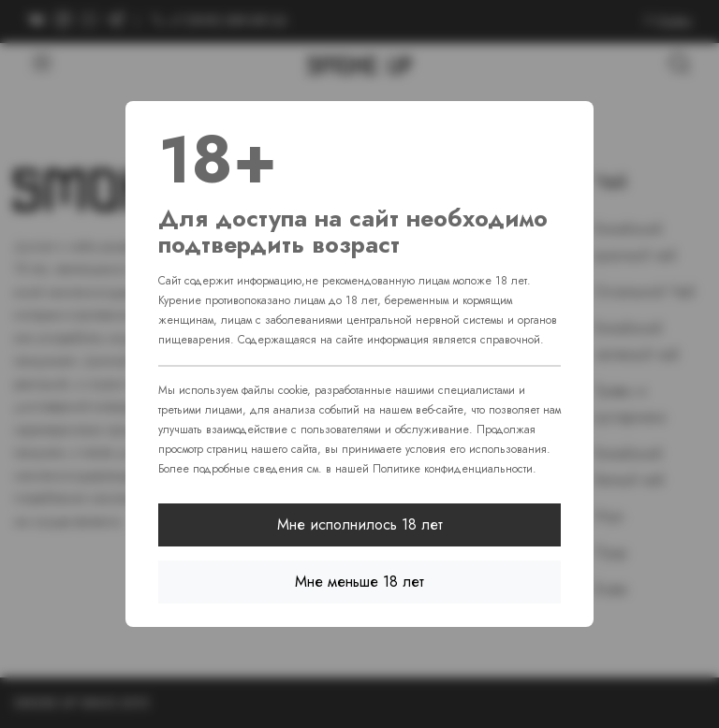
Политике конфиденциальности (453, 469)
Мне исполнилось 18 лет (360, 524)
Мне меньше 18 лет (359, 582)
